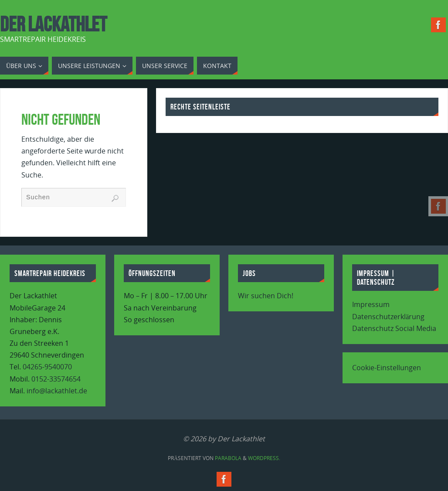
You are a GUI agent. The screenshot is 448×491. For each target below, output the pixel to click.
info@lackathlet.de (57, 391)
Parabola (228, 458)
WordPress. (264, 458)
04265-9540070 (47, 367)
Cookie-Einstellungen (387, 368)
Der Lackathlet (53, 24)
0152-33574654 (56, 379)
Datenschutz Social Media (394, 328)
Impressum (371, 304)
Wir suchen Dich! (266, 296)
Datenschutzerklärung (388, 317)
